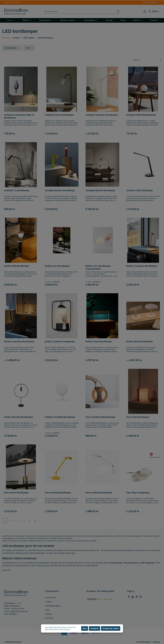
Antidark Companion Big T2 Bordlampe (19, 116)
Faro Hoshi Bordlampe (16, 493)
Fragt (47, 610)
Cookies (48, 602)
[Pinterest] (137, 597)
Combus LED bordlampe (140, 190)
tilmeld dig (16, 2)
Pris (29, 48)
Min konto (49, 618)
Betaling (48, 614)
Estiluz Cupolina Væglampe (60, 341)
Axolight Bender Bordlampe (60, 190)
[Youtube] (133, 597)
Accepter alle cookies (111, 628)
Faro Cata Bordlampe (138, 417)
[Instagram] (141, 597)
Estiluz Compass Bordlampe (142, 266)
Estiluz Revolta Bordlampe (18, 417)
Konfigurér (95, 628)
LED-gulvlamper (131, 563)
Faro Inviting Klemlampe (99, 493)
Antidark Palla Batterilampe (141, 115)
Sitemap (156, 642)
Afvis (85, 628)
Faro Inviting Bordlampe (58, 493)
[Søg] (118, 11)
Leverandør (12, 48)
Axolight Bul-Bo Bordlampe (100, 190)
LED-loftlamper (116, 563)
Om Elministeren (144, 642)
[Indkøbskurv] (154, 11)
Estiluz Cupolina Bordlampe (19, 341)
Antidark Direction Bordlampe (102, 115)
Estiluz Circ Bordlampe (57, 266)
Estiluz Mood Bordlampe (140, 341)
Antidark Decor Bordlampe (59, 115)
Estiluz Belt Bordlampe (17, 266)
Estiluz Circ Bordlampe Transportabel (98, 267)
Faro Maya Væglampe (138, 493)
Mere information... (65, 629)
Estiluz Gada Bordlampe (99, 341)
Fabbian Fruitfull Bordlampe (60, 417)
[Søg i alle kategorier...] (79, 11)
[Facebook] (129, 597)
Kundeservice (51, 598)
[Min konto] (145, 11)
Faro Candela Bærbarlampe (100, 417)
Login (6, 2)
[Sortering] (147, 60)
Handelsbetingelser (53, 606)
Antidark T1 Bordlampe (17, 190)
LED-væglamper (148, 563)
